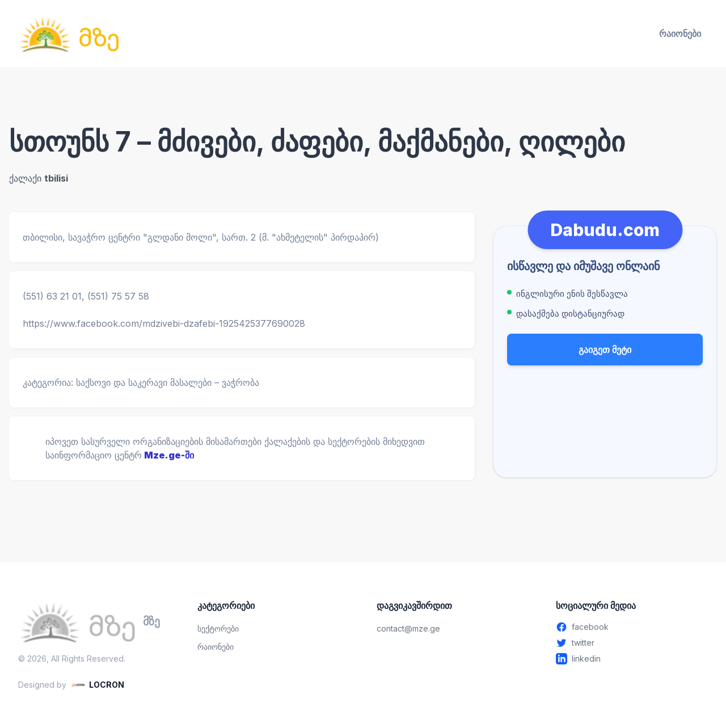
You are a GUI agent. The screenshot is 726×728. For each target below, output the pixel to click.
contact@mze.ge (408, 628)
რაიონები (680, 33)
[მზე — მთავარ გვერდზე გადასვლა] (69, 33)
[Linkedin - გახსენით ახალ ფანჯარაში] (632, 659)
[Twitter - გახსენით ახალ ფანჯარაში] (632, 643)
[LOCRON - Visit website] (98, 685)
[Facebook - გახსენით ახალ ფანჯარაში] (632, 627)
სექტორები (218, 628)
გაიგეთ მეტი (605, 350)
